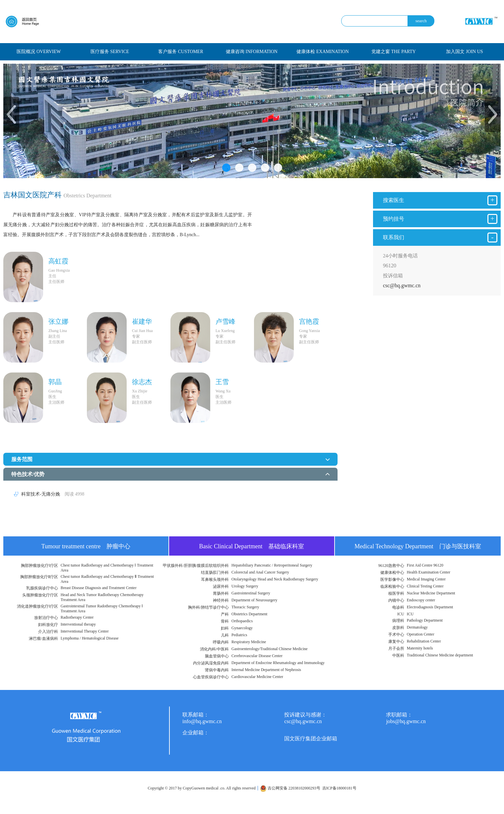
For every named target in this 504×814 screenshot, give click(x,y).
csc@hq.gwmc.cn (402, 285)
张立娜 (58, 321)
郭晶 (55, 382)
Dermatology (417, 627)
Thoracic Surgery (245, 607)
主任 (52, 276)
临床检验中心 (392, 586)
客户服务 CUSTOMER (181, 52)
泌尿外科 (221, 586)
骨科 (225, 621)
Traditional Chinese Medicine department (440, 655)
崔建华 (142, 321)
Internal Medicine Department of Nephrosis (266, 670)
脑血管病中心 (217, 656)
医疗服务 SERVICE (110, 52)
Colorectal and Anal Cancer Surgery (260, 572)
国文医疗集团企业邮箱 (311, 739)
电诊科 (398, 607)
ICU (401, 614)
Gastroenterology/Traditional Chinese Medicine (270, 649)
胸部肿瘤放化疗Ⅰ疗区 (39, 566)
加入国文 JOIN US (464, 52)
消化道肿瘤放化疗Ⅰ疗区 (37, 606)
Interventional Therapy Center (85, 631)
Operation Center (421, 634)
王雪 (222, 382)
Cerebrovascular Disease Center (257, 656)
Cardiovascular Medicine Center (257, 677)
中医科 (398, 655)
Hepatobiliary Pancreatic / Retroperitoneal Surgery (272, 565)
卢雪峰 (225, 321)
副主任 (54, 336)
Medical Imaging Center (426, 579)
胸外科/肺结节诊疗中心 (208, 607)
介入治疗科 (48, 632)
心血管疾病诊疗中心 (211, 677)
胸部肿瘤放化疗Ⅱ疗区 (39, 577)
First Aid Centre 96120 (425, 565)
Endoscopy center (421, 600)
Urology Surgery (245, 586)
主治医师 (56, 402)
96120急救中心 (391, 566)
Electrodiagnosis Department (430, 607)
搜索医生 (440, 200)
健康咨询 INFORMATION (252, 52)
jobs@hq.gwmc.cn (406, 721)
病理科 (398, 621)
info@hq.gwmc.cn (202, 721)
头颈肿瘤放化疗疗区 (40, 595)
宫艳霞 (309, 321)
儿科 (225, 635)
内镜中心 (396, 600)
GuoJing (55, 391)
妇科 (225, 628)
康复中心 (396, 642)
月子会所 (396, 648)
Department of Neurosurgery (254, 600)
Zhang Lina (58, 331)
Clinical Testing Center (425, 586)
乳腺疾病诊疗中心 (42, 588)
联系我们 (440, 237)
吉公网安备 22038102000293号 (290, 788)
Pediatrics (239, 635)
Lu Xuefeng (225, 331)
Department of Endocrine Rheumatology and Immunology (278, 663)
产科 (225, 614)
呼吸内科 (221, 642)
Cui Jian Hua (142, 331)
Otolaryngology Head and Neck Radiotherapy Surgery (275, 579)
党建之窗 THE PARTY (394, 52)
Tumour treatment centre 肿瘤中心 (86, 546)
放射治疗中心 (46, 618)
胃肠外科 (221, 593)
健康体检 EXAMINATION (323, 52)
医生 (52, 397)
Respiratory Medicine (249, 642)
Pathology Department (425, 620)
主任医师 (56, 282)
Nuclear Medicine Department (431, 593)
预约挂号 (440, 219)
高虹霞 (58, 261)
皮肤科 (398, 628)
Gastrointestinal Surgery (251, 593)
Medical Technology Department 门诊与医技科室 (418, 546)
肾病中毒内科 (217, 670)
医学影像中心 (392, 579)
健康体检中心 (392, 573)
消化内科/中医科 (214, 649)
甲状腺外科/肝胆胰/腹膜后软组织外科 (196, 566)
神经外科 (221, 600)
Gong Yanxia (310, 331)
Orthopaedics (242, 621)
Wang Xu (223, 391)
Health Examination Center (429, 572)
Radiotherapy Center (77, 617)
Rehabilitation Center (424, 641)
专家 (136, 336)
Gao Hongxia (59, 270)
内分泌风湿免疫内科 (211, 663)
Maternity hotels (420, 648)
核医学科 (396, 593)
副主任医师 (142, 342)
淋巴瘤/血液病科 (43, 639)
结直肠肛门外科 (215, 573)
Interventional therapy (78, 624)
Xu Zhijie (140, 391)
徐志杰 (142, 382)
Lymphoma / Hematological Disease (90, 638)
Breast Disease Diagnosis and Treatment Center (99, 588)
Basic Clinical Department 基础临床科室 (252, 546)
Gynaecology (242, 628)
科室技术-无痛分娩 (53, 494)
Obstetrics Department (249, 614)
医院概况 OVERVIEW (39, 52)
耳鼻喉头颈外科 (215, 579)
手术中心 (396, 635)
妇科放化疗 (48, 625)
